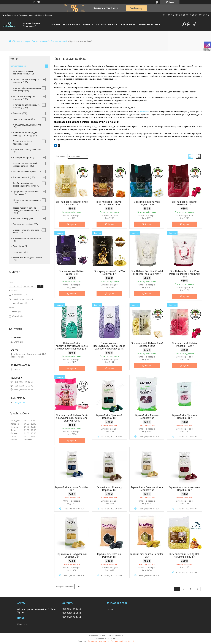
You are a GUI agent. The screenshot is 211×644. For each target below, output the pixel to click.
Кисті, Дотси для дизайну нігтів (27, 125)
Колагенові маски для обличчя (27, 238)
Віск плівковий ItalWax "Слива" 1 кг (72, 272)
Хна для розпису (21, 218)
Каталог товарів (71, 25)
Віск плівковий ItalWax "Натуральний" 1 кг (109, 203)
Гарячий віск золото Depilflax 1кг (147, 555)
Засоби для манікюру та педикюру (24, 98)
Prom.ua (120, 636)
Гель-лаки (17, 113)
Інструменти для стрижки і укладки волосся (25, 164)
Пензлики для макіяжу (23, 224)
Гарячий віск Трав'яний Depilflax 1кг (109, 417)
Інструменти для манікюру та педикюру (26, 106)
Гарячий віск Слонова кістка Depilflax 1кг (147, 489)
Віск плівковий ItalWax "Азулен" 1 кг (147, 203)
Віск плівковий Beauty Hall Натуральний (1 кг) (184, 555)
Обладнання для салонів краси (27, 200)
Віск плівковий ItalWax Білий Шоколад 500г (147, 345)
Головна (55, 25)
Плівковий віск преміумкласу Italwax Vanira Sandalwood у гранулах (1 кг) (72, 346)
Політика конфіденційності (122, 641)
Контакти (88, 25)
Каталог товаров (18, 66)
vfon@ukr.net (19, 402)
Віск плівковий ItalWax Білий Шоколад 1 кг (72, 203)
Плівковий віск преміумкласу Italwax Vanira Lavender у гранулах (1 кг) (109, 346)
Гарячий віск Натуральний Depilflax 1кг (72, 555)
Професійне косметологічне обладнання (26, 193)
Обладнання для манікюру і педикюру (26, 81)
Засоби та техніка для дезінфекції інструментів (24, 184)
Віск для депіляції (59, 41)
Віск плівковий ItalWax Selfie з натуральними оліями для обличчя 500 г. (72, 418)
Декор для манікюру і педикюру (23, 142)
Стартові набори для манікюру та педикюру (27, 89)
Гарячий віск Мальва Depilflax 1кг (147, 417)
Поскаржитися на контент (98, 641)
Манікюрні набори (21, 157)
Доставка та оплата (106, 25)
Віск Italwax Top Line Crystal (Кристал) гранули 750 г (147, 272)
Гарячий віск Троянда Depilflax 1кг (184, 417)
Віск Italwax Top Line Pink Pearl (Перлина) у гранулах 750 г (184, 274)
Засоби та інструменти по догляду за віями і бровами (26, 209)
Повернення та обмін (149, 25)
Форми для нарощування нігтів (27, 150)
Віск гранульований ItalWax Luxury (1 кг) (109, 272)
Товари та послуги (22, 41)
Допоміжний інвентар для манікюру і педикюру (25, 134)
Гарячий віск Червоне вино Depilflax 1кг (184, 489)
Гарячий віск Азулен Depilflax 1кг (72, 489)
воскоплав (144, 112)
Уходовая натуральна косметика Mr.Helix (23, 72)
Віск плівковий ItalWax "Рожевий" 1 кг (184, 203)
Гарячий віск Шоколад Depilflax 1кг (109, 489)
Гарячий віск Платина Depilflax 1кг (109, 555)
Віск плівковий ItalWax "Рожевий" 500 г (184, 345)
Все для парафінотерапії (24, 172)
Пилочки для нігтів (21, 119)
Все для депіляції (40, 41)
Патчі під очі (19, 246)
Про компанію (127, 25)
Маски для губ (19, 252)
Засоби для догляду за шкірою (27, 258)
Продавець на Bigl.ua (106, 638)
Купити (73, 224)
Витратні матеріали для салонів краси (27, 231)
